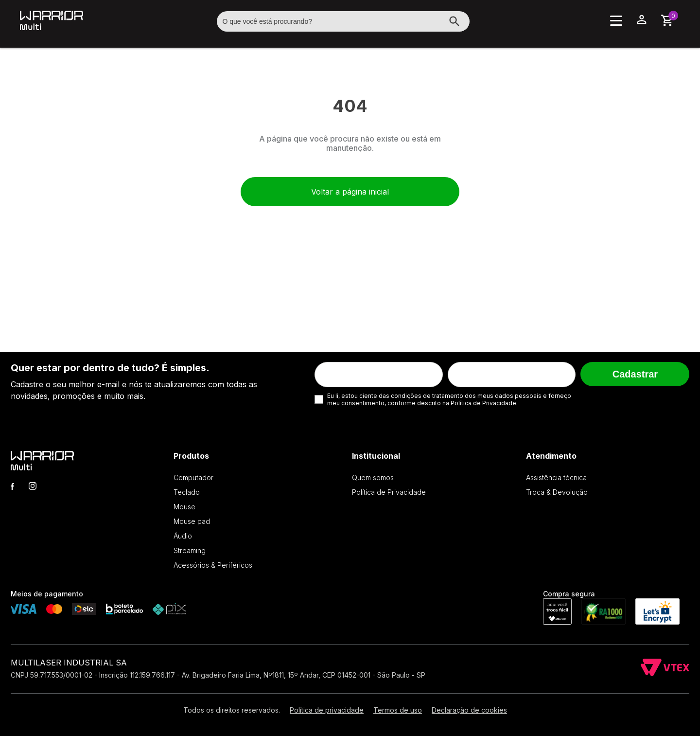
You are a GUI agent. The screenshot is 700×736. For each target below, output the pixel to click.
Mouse (184, 507)
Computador (193, 477)
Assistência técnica (556, 477)
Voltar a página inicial (350, 192)
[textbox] (343, 21)
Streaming (190, 550)
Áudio (183, 536)
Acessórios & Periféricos (213, 565)
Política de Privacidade (389, 492)
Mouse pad (192, 521)
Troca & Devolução (557, 492)
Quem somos (373, 477)
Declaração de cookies (469, 710)
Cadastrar (635, 374)
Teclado (187, 492)
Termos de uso (398, 710)
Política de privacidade (327, 710)
